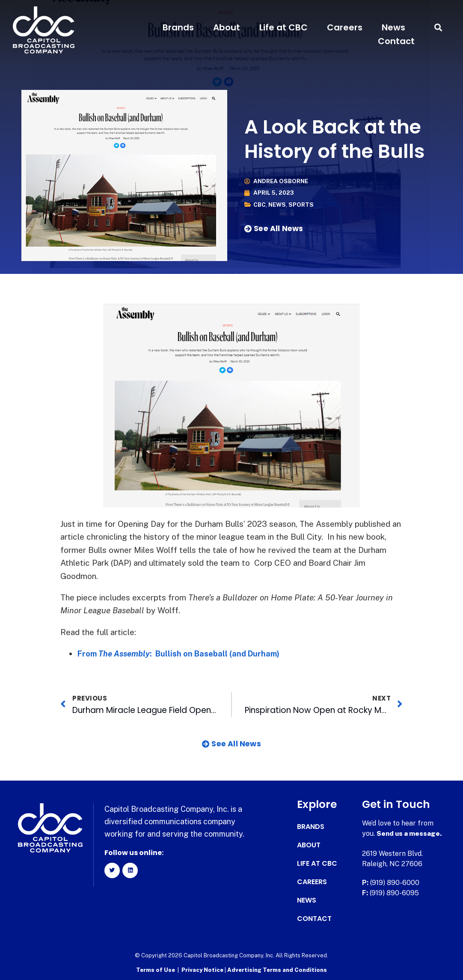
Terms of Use (156, 970)
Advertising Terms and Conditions (277, 970)
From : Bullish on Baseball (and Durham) (183, 653)
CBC (260, 205)
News (393, 27)
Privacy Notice (203, 970)
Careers (345, 27)
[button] (438, 28)
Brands (178, 27)
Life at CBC (283, 27)
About (227, 27)
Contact (396, 41)
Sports (303, 205)
